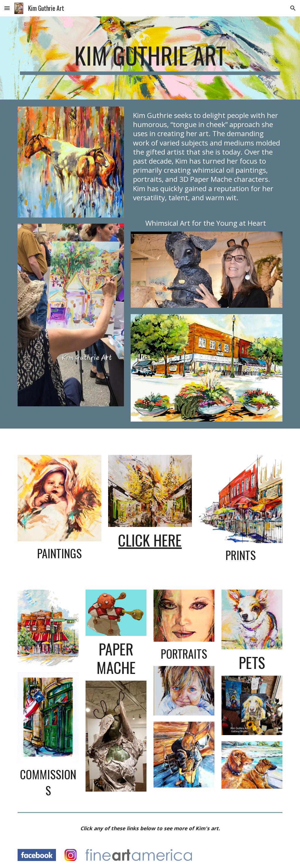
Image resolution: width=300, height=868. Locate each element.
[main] (150, 58)
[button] (7, 8)
